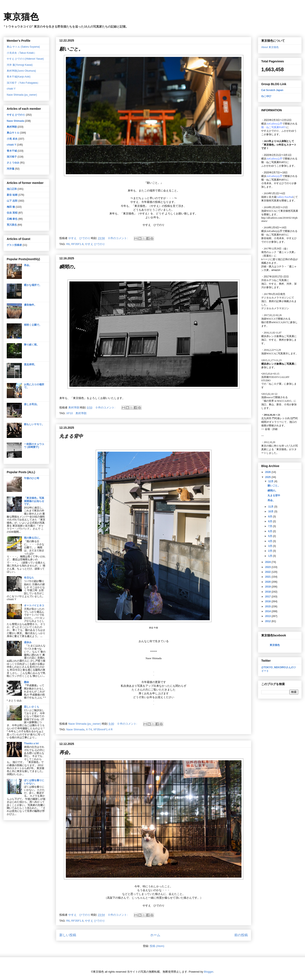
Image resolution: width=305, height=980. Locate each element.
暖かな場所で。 (33, 285)
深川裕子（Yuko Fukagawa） (23, 83)
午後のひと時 (32, 478)
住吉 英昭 (12, 213)
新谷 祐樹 (12, 195)
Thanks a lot (31, 743)
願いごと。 (71, 49)
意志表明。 (30, 364)
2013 (268, 616)
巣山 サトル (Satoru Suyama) (23, 47)
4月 (271, 541)
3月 (271, 546)
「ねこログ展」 (275, 384)
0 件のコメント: (118, 238)
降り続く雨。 (32, 345)
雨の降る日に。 (33, 538)
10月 (271, 511)
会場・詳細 (269, 429)
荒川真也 (12, 225)
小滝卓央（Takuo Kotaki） (22, 53)
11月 (271, 507)
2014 (268, 611)
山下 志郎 (12, 201)
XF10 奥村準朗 (76, 413)
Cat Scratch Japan (272, 90)
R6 (68, 244)
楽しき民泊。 (32, 404)
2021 (268, 577)
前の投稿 (241, 935)
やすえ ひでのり (95, 244)
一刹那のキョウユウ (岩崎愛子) (34, 446)
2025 (268, 477)
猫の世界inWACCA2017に (276, 322)
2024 (268, 562)
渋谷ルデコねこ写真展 (274, 280)
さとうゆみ (13, 163)
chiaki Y (11, 89)
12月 (271, 481)
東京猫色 (21, 17)
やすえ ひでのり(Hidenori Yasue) (25, 59)
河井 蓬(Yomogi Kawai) (20, 65)
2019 (268, 587)
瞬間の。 (69, 267)
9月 (271, 517)
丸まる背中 (71, 436)
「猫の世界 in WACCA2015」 (277, 401)
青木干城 (12, 151)
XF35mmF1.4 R (103, 729)
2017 (268, 597)
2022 (268, 572)
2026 (268, 472)
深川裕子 (12, 157)
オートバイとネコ (34, 605)
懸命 (27, 682)
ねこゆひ (266, 96)
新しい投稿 (68, 935)
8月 (271, 521)
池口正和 (12, 189)
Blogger (209, 972)
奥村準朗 (12, 127)
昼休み (28, 642)
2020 (268, 582)
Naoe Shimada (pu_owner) (22, 95)
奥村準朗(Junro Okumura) (21, 71)
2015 (268, 606)
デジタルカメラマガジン (275, 308)
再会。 (66, 752)
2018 (268, 592)
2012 (268, 621)
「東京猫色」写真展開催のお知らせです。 (34, 501)
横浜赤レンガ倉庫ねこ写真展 (278, 336)
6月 (271, 531)
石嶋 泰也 (12, 219)
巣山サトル (13, 133)
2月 (271, 551)
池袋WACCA (268, 211)
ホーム (155, 935)
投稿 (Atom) (157, 946)
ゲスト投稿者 (14, 245)
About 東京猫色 (270, 47)
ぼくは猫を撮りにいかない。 (34, 782)
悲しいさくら (32, 707)
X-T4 (89, 729)
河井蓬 (11, 169)
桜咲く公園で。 (33, 325)
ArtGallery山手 (274, 231)
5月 (271, 536)
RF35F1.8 (77, 244)
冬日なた (29, 578)
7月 (271, 526)
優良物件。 (30, 305)
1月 (271, 556)
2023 (268, 567)
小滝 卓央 (12, 139)
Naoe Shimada (75, 729)
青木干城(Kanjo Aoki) (19, 77)
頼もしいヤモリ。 (34, 424)
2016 (268, 601)
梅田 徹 (11, 207)
